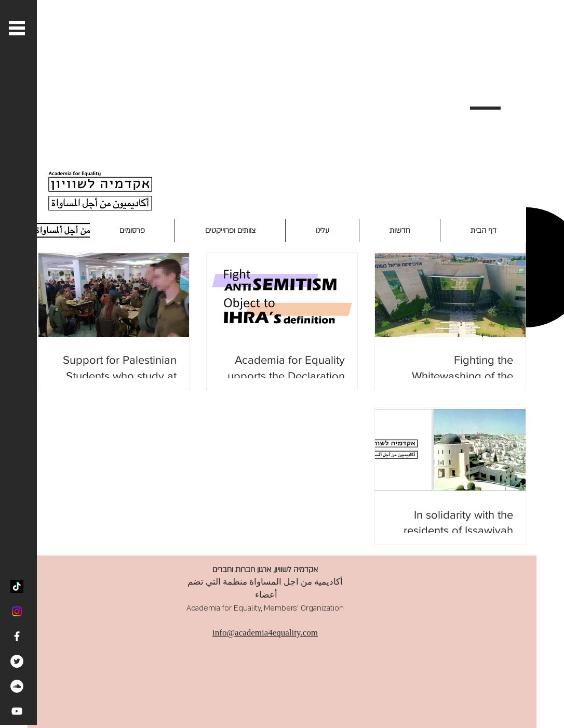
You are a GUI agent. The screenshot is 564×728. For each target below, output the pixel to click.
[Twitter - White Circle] (17, 661)
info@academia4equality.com (265, 633)
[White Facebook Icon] (17, 636)
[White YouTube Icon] (17, 711)
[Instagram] (17, 611)
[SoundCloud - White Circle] (17, 686)
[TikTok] (17, 586)
